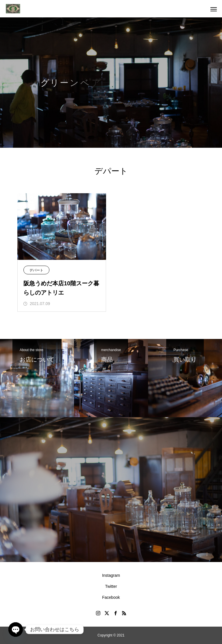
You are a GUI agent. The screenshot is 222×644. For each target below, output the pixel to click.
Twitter (111, 586)
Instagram (111, 575)
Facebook (111, 597)
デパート (36, 270)
